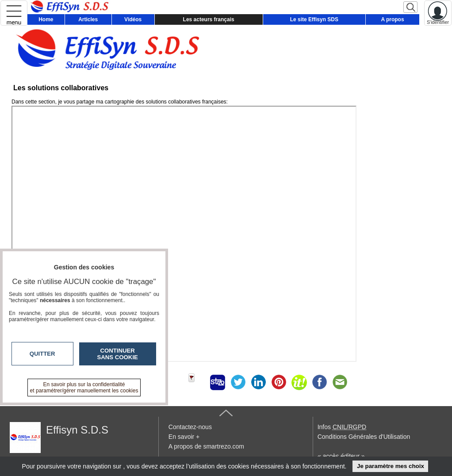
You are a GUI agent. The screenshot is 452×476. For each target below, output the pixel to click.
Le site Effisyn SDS (314, 19)
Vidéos (133, 19)
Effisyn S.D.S (77, 430)
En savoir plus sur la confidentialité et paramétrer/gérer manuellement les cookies (84, 388)
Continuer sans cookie (118, 354)
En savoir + (184, 437)
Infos (342, 427)
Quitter (42, 354)
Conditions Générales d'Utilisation (364, 437)
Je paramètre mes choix (391, 466)
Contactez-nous (190, 427)
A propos (392, 19)
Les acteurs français (209, 19)
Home (46, 19)
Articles (88, 19)
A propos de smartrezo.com (206, 446)
